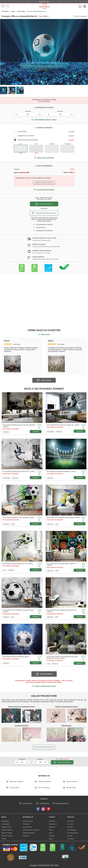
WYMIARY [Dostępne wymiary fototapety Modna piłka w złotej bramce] (36, 432)
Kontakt (4, 839)
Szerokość (28, 111)
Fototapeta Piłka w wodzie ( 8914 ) (16, 657)
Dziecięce (52, 836)
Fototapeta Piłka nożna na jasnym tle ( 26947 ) (62, 611)
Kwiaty (52, 830)
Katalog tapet (5, 821)
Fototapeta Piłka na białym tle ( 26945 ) (18, 564)
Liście (52, 833)
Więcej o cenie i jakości (44, 182)
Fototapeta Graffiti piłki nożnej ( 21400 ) (19, 518)
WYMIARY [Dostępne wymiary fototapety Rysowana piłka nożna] (80, 524)
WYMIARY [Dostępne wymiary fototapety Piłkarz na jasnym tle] (36, 478)
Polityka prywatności (29, 833)
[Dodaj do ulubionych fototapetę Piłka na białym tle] (39, 564)
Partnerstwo (26, 824)
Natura (52, 839)
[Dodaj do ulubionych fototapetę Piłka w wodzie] (39, 657)
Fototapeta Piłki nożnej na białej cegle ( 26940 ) (18, 611)
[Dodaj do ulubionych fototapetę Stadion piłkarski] (83, 472)
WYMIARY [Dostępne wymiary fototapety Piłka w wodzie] (36, 663)
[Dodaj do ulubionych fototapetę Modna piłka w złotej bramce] (39, 426)
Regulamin (26, 836)
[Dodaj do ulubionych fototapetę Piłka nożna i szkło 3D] (83, 426)
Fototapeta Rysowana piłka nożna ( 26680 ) (63, 518)
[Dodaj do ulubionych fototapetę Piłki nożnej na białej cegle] (39, 611)
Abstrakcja (52, 827)
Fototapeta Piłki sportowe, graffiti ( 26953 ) (61, 564)
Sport (57, 524)
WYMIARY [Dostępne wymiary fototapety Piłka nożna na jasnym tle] (80, 617)
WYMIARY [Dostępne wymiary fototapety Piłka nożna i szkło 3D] (80, 431)
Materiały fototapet (7, 833)
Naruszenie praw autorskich (31, 830)
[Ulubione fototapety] (3, 6)
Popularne (52, 821)
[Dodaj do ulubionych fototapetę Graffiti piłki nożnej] (39, 518)
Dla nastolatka (51, 432)
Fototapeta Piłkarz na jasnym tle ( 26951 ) (19, 471)
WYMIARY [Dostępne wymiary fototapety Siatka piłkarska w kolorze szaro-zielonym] (80, 663)
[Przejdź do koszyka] (80, 6)
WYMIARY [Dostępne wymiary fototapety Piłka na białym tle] (36, 570)
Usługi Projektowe (7, 830)
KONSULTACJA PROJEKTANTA (44, 747)
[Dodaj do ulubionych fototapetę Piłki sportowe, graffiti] (83, 564)
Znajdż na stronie (7, 827)
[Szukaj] (8, 6)
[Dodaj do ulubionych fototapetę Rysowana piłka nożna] (83, 518)
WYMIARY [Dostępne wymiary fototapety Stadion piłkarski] (80, 478)
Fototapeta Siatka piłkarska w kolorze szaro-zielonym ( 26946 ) (62, 657)
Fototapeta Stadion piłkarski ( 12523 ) (61, 471)
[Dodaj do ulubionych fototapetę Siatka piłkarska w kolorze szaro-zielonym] (83, 657)
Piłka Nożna (6, 432)
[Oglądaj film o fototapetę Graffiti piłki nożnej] (39, 511)
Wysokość (60, 111)
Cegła (13, 524)
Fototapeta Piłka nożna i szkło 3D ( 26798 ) (63, 425)
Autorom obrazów (28, 821)
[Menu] (84, 6)
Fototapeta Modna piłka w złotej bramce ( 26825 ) (19, 426)
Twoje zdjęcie (5, 824)
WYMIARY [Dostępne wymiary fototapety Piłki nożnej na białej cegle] (36, 617)
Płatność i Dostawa (7, 836)
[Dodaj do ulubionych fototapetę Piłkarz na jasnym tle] (39, 472)
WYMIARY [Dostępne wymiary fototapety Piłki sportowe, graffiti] (80, 570)
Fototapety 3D (53, 824)
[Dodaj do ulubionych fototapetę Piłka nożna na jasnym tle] (83, 611)
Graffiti (57, 571)
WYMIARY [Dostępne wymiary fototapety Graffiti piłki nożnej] (36, 524)
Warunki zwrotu (27, 827)
